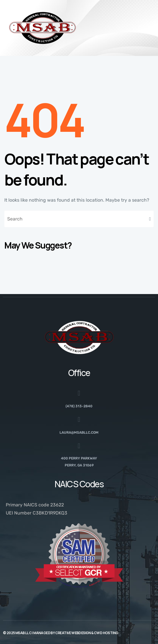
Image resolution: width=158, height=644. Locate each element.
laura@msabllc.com (79, 433)
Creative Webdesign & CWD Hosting (87, 633)
